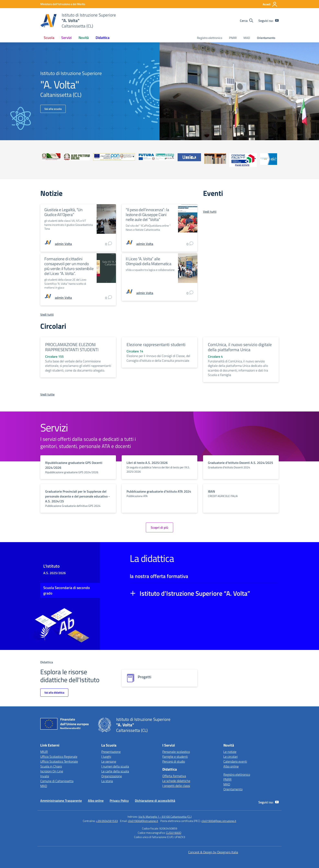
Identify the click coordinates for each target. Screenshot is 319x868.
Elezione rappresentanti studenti (156, 344)
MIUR (44, 752)
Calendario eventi (235, 761)
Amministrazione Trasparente (61, 801)
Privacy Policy (119, 801)
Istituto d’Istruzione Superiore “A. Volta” (195, 593)
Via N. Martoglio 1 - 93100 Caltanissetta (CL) (165, 817)
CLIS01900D (174, 833)
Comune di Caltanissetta (57, 781)
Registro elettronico (210, 38)
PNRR (233, 38)
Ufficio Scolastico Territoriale (59, 761)
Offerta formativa (174, 776)
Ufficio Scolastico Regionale (59, 757)
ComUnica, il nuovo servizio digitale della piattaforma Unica (240, 347)
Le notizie (230, 752)
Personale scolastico (176, 752)
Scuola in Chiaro (51, 766)
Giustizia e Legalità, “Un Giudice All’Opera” (63, 212)
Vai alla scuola (53, 109)
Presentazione (111, 752)
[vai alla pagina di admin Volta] (63, 244)
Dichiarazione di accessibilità (155, 801)
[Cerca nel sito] (246, 21)
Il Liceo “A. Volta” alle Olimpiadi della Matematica (149, 261)
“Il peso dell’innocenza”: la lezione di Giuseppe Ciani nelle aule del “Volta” (147, 215)
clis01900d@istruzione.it (143, 821)
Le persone (109, 761)
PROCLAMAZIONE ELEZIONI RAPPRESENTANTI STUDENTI (72, 347)
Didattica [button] (103, 38)
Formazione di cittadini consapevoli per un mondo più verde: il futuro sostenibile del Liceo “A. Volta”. (69, 266)
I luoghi (106, 757)
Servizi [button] (66, 38)
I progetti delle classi (176, 786)
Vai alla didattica (54, 692)
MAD (247, 38)
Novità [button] (84, 38)
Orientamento (266, 38)
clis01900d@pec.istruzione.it (219, 821)
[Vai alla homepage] (48, 21)
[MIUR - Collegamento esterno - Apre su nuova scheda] (63, 4)
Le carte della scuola (115, 771)
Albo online (231, 766)
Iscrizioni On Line (52, 771)
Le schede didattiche (176, 781)
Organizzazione (112, 776)
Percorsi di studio (174, 761)
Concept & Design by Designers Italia (213, 852)
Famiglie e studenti (175, 757)
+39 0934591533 (107, 821)
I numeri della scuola (115, 766)
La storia (107, 781)
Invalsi (45, 776)
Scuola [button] (49, 38)
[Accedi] (270, 4)
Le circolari (231, 757)
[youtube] (277, 21)
